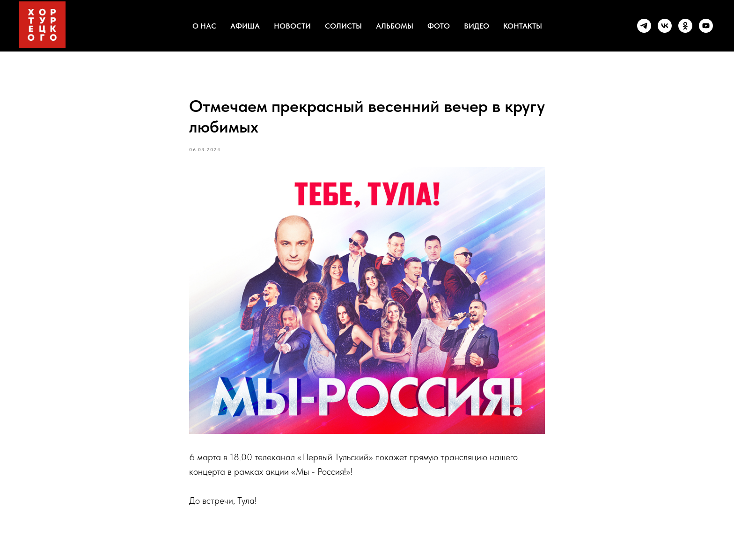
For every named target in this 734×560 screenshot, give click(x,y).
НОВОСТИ (292, 26)
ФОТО (439, 26)
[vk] (665, 26)
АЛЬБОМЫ (395, 26)
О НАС (204, 26)
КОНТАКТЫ (523, 26)
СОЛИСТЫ (343, 26)
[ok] (685, 26)
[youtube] (706, 26)
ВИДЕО (477, 26)
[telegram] (644, 26)
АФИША (245, 26)
